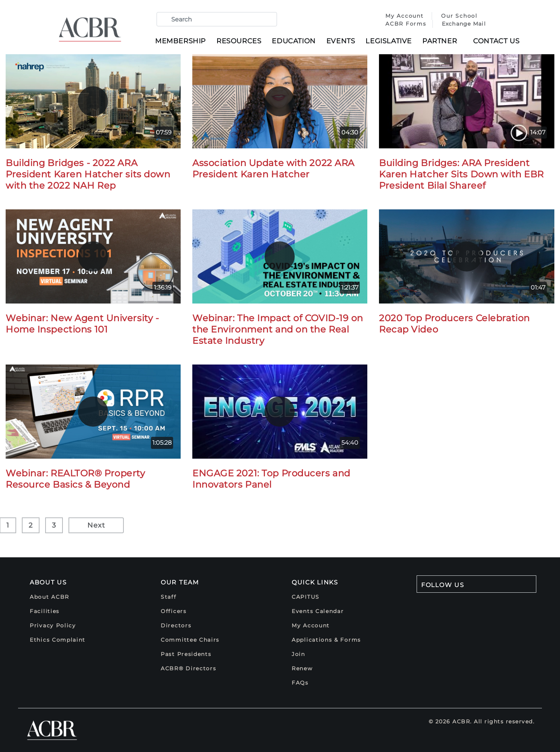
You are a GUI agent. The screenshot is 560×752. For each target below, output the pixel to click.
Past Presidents (186, 654)
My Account (404, 16)
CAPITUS (306, 597)
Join (298, 654)
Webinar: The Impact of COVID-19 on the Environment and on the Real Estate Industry (278, 329)
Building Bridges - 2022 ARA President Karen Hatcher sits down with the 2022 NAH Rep (88, 174)
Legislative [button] (389, 41)
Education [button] (294, 41)
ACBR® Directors (189, 668)
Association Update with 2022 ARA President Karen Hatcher (273, 169)
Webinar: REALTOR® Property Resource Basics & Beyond (75, 479)
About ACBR (49, 597)
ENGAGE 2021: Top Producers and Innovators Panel (271, 479)
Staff (169, 597)
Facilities (45, 611)
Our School (458, 16)
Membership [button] (180, 41)
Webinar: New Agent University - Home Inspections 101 (82, 324)
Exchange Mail (462, 24)
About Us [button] (48, 582)
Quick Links (315, 582)
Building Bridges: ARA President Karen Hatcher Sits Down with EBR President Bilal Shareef (461, 174)
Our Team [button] (180, 582)
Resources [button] (239, 41)
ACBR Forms (404, 24)
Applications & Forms (326, 640)
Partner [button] (440, 41)
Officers (174, 611)
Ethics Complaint (58, 640)
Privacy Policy (53, 625)
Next (96, 525)
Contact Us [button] (496, 41)
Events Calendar (318, 611)
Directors (176, 625)
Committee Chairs (190, 640)
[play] (93, 101)
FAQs (300, 683)
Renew (302, 668)
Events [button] (341, 41)
